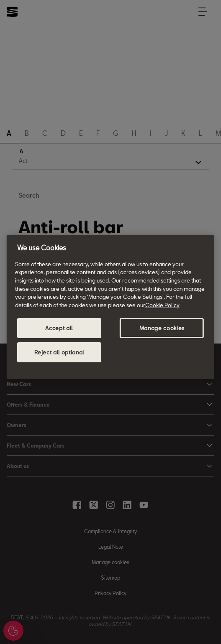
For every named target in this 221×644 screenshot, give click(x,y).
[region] (110, 307)
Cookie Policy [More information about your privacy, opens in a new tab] (162, 305)
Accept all (59, 328)
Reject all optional (59, 352)
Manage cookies (162, 328)
